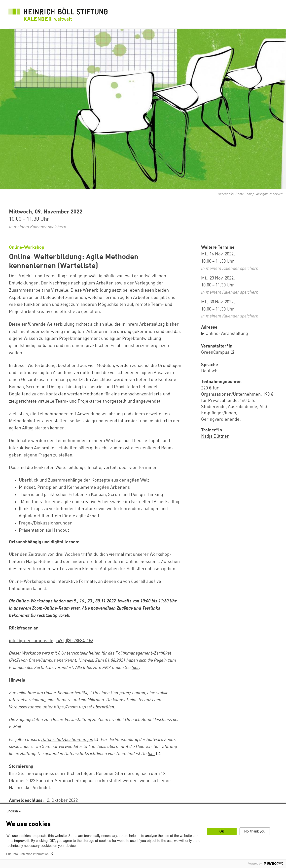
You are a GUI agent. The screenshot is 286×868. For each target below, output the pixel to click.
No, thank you (255, 831)
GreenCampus (215, 352)
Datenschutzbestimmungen (67, 740)
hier (135, 668)
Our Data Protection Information (27, 854)
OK (222, 831)
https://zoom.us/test (73, 707)
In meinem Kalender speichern (38, 227)
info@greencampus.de (31, 641)
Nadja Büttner (215, 436)
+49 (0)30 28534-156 (74, 641)
